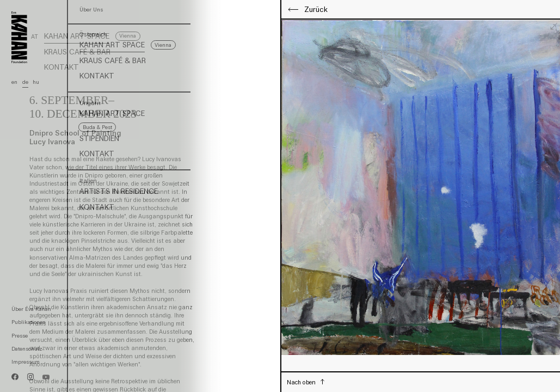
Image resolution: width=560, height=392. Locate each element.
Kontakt (61, 68)
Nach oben (302, 382)
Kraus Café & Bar (77, 52)
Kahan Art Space (77, 36)
